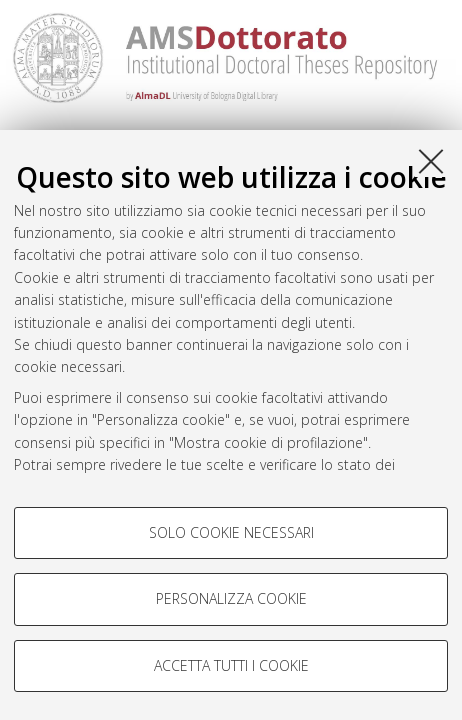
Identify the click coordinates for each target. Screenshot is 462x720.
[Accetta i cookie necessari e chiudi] (431, 161)
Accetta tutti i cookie (231, 665)
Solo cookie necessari (231, 532)
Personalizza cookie (231, 598)
